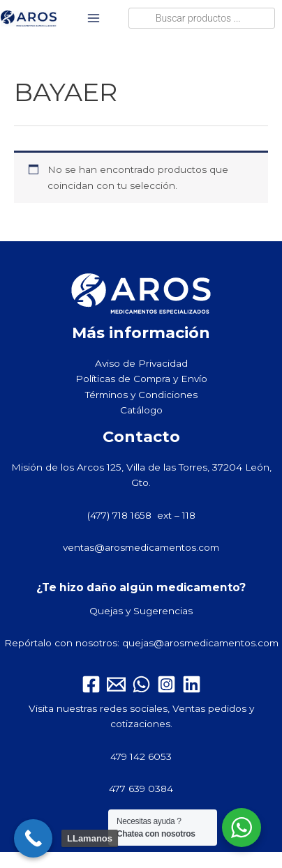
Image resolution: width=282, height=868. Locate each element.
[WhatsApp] (141, 684)
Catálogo (141, 410)
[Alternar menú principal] (94, 18)
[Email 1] (116, 684)
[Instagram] (166, 684)
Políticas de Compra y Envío (141, 379)
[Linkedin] (192, 684)
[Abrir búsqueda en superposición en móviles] (202, 18)
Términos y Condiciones (141, 395)
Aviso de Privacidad (141, 363)
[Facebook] (91, 684)
